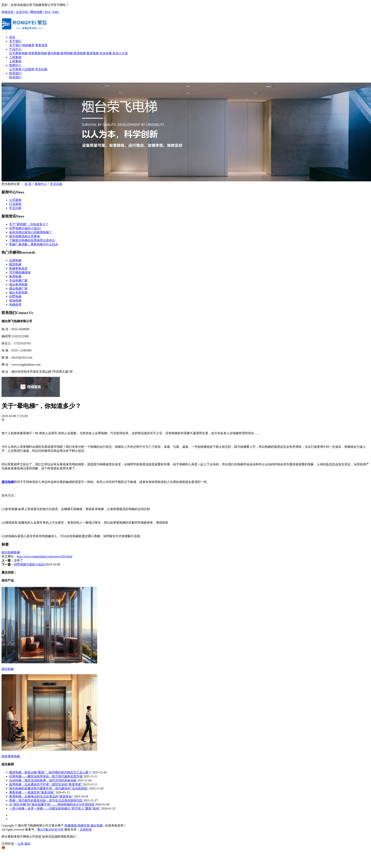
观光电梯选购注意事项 (24, 236)
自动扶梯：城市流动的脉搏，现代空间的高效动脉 (43, 780)
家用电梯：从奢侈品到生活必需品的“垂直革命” (41, 796)
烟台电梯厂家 (18, 288)
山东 (21, 844)
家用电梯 (67, 53)
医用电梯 (80, 53)
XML (56, 12)
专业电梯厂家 (18, 280)
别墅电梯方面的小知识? (25, 228)
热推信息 (8, 12)
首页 (12, 37)
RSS (47, 12)
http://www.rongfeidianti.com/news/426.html (44, 556)
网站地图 (36, 12)
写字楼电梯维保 (20, 272)
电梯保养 (15, 305)
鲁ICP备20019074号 (50, 829)
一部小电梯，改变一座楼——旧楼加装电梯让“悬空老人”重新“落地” (55, 808)
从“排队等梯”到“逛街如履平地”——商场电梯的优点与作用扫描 (52, 804)
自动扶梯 (106, 53)
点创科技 (86, 829)
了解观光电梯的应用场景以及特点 (32, 240)
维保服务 (28, 45)
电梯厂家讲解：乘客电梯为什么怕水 (34, 244)
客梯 (17, 552)
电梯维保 (71, 825)
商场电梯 (15, 301)
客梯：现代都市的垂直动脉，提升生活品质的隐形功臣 (46, 800)
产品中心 (15, 49)
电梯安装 (84, 825)
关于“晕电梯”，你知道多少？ (29, 224)
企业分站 (22, 12)
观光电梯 (54, 53)
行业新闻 (28, 69)
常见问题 (41, 69)
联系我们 (15, 73)
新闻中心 (15, 65)
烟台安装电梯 (18, 292)
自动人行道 (120, 53)
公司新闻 (15, 69)
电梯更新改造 (18, 268)
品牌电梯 (15, 260)
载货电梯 (93, 53)
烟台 (28, 844)
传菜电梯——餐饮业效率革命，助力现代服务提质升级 (46, 776)
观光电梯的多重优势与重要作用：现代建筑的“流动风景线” (49, 788)
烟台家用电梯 (18, 284)
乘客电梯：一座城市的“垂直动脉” (32, 792)
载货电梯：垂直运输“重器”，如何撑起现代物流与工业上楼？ (50, 772)
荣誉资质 (41, 45)
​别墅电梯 (15, 296)
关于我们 (15, 41)
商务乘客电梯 (38, 53)
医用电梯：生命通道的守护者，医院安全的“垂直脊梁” (46, 784)
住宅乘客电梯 (18, 53)
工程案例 (15, 57)
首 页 (28, 184)
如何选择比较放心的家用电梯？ (31, 232)
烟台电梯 (97, 825)
